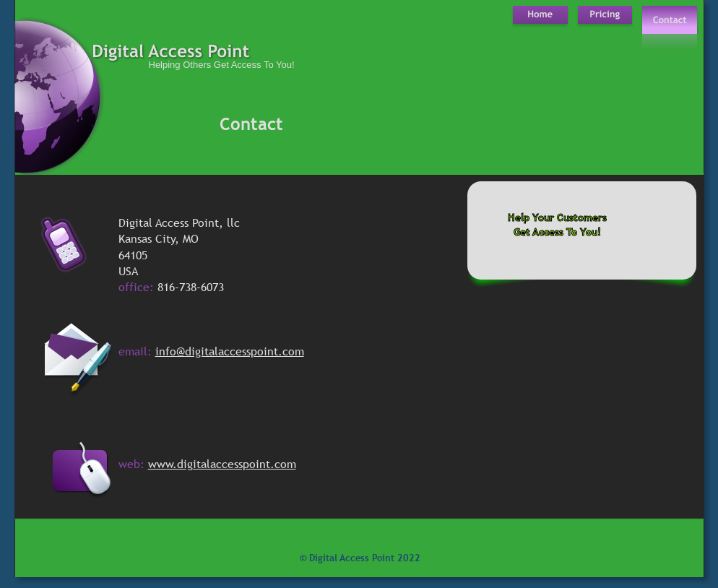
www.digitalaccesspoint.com (222, 464)
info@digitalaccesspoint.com (230, 351)
